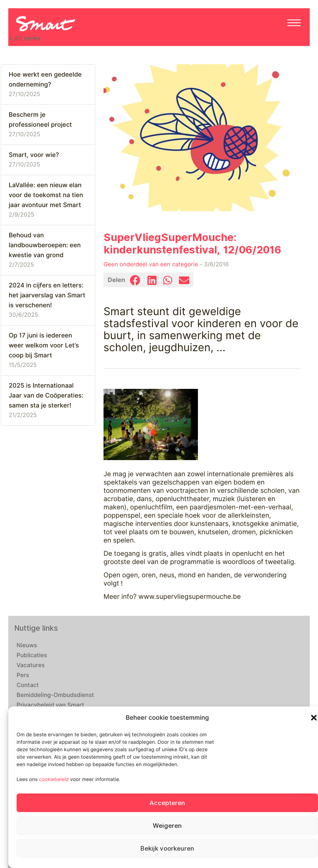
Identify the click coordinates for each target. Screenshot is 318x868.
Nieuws (27, 646)
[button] (314, 718)
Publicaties (32, 656)
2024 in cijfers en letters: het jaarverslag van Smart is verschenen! (47, 295)
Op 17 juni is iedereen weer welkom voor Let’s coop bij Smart (44, 345)
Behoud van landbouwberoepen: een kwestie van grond (45, 245)
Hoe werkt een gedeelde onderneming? (45, 80)
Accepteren (167, 803)
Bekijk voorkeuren (167, 849)
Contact (28, 685)
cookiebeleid (54, 779)
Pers (23, 675)
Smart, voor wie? (34, 155)
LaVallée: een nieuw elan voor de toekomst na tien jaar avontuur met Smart (46, 195)
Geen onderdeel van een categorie (151, 265)
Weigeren (167, 826)
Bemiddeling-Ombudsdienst (55, 695)
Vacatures (31, 665)
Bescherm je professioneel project (40, 120)
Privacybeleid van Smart (50, 705)
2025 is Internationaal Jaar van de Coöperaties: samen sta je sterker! (46, 395)
